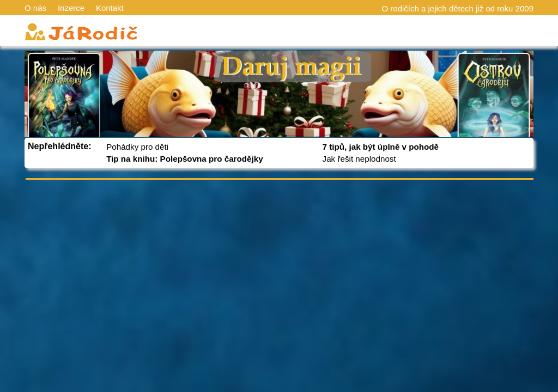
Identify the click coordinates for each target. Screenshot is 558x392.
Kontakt (110, 8)
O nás (35, 8)
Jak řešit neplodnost (359, 159)
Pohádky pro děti (137, 147)
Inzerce (71, 8)
